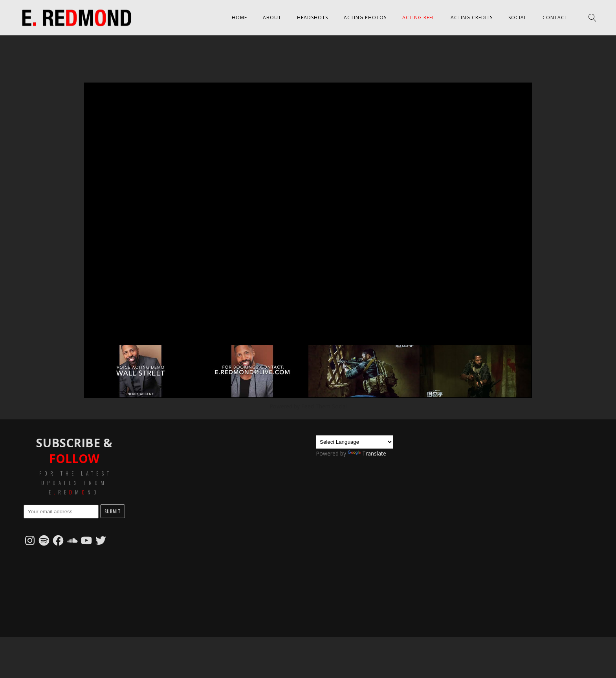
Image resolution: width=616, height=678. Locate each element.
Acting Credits (472, 17)
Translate (367, 453)
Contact (555, 17)
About (272, 17)
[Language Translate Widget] (355, 442)
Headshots (313, 17)
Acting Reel (419, 17)
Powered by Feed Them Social (308, 406)
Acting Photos (365, 17)
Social (518, 17)
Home (239, 17)
